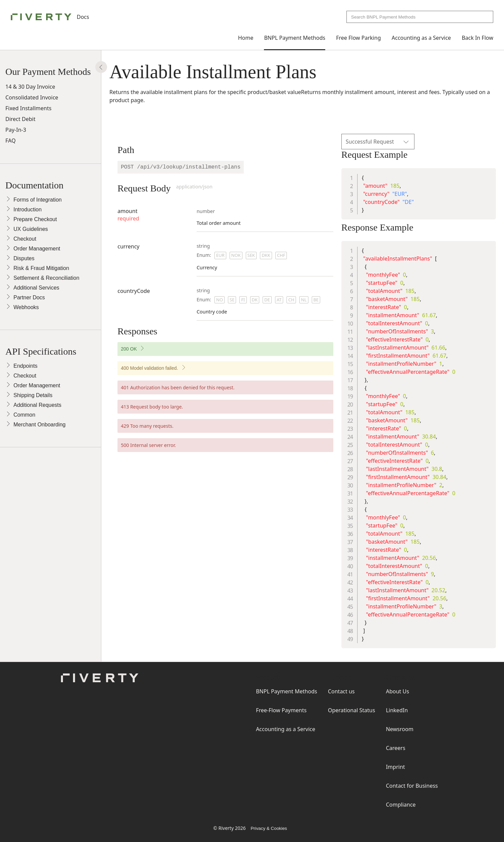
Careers (396, 748)
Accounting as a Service (421, 38)
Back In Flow (477, 38)
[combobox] (420, 17)
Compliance (401, 805)
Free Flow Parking (358, 38)
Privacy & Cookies (269, 828)
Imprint (395, 767)
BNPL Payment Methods (295, 38)
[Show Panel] (101, 67)
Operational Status (351, 710)
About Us (397, 691)
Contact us (341, 691)
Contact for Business (412, 786)
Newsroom (400, 729)
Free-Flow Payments (281, 710)
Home (246, 38)
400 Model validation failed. (164, 370)
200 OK (144, 350)
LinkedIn (397, 710)
